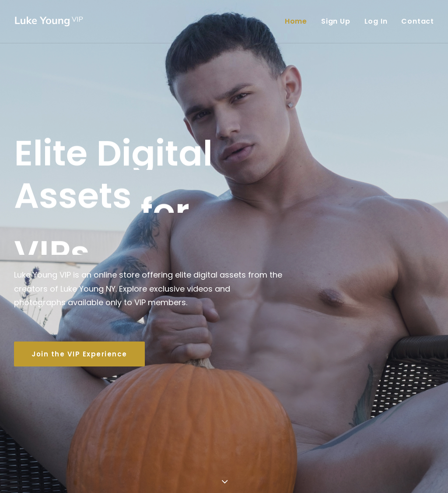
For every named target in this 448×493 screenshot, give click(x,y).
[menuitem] (299, 21)
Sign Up (336, 21)
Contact (418, 21)
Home (296, 21)
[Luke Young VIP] (49, 21)
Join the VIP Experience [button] (79, 338)
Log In (376, 21)
